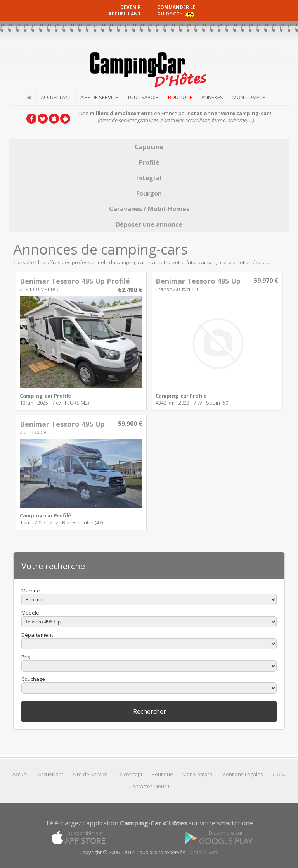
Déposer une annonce (149, 224)
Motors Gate (204, 852)
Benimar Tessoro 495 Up (198, 281)
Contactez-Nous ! (149, 786)
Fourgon (149, 193)
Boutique (180, 97)
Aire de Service (99, 97)
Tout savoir (143, 97)
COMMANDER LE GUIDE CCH (177, 10)
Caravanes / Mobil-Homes (149, 208)
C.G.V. (279, 774)
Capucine (149, 146)
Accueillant (56, 97)
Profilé (149, 162)
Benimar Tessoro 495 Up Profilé (75, 281)
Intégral (149, 177)
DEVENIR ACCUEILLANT (125, 10)
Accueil (21, 774)
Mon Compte (249, 97)
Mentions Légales (242, 774)
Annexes (213, 97)
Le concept (130, 774)
